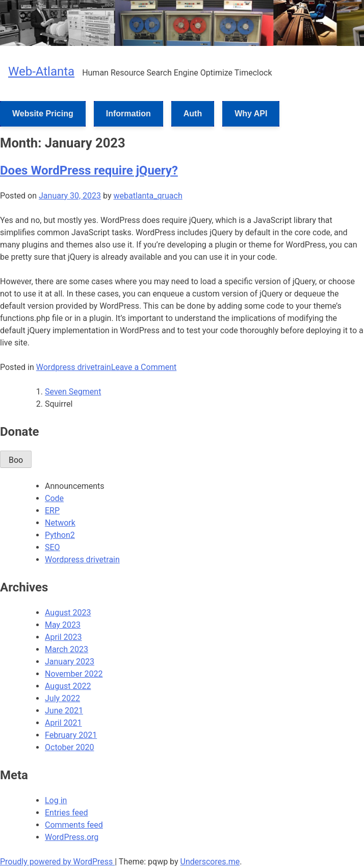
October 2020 (69, 747)
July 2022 (62, 698)
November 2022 (74, 674)
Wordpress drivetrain (74, 367)
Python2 (60, 535)
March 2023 (67, 649)
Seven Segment (73, 392)
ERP (52, 511)
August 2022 (68, 686)
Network (60, 523)
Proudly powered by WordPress (57, 862)
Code (54, 498)
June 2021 (64, 711)
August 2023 (68, 613)
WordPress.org (72, 837)
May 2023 (63, 625)
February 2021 (71, 735)
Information (128, 114)
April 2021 (63, 723)
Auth (193, 114)
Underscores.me (210, 862)
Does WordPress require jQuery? (89, 170)
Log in (56, 800)
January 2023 (70, 662)
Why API (251, 114)
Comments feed (74, 825)
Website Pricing (43, 114)
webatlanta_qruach (148, 196)
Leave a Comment (144, 367)
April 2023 (63, 637)
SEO (53, 547)
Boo (16, 460)
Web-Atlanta (41, 71)
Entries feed (67, 813)
